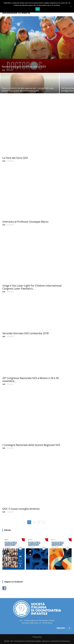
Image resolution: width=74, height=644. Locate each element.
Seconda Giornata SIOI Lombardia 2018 (25, 333)
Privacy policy (37, 637)
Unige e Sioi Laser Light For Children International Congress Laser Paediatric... (32, 287)
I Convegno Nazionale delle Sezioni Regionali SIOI (31, 445)
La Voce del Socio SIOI (15, 158)
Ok (38, 9)
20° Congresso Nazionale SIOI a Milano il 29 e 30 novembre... (31, 380)
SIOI (3, 70)
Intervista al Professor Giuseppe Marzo (25, 222)
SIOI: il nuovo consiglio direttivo (21, 509)
